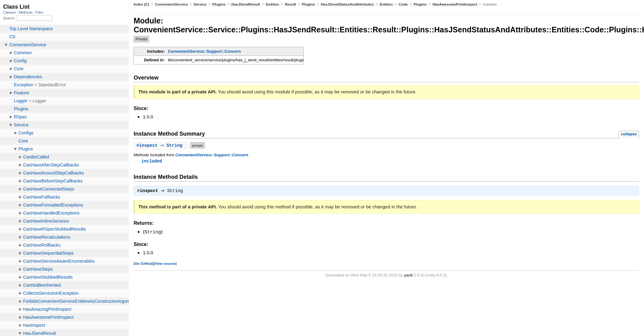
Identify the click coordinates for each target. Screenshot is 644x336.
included (152, 161)
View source (165, 264)
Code (403, 4)
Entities (273, 4)
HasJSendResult (246, 4)
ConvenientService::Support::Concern (204, 51)
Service (200, 4)
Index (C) (141, 4)
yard (408, 276)
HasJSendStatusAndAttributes (347, 4)
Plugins (219, 4)
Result (290, 4)
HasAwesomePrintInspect (455, 4)
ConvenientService (172, 4)
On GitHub (144, 264)
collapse (629, 134)
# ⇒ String (161, 145)
